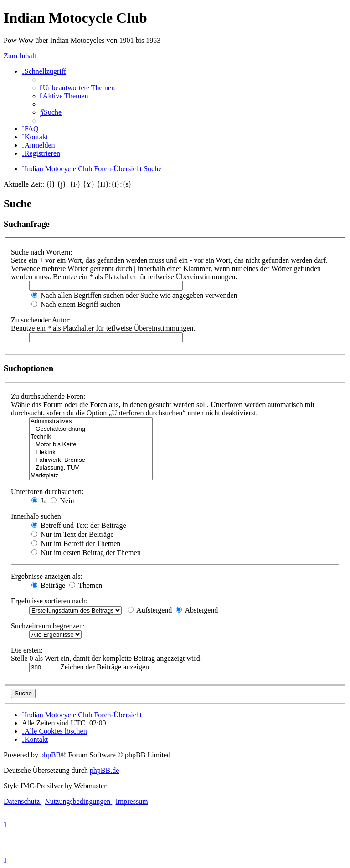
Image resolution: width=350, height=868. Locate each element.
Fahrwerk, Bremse (91, 460)
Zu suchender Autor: (41, 320)
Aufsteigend (150, 610)
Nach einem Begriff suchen (76, 304)
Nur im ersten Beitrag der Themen (86, 553)
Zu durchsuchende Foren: (48, 396)
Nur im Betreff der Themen (76, 544)
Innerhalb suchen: (37, 516)
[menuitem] (77, 88)
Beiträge (48, 585)
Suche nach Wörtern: (42, 252)
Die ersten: (27, 650)
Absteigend (197, 610)
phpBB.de (104, 770)
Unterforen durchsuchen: (47, 492)
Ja (39, 501)
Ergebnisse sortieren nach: (49, 601)
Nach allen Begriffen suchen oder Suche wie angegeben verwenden (134, 295)
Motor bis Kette (91, 445)
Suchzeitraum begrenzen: (48, 626)
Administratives (91, 421)
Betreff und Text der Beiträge (79, 525)
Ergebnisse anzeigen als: (47, 576)
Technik (91, 437)
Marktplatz (91, 476)
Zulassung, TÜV (91, 468)
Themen (86, 585)
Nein (62, 501)
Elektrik (91, 452)
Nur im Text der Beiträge (72, 534)
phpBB (50, 755)
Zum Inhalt (20, 56)
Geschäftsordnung (91, 429)
